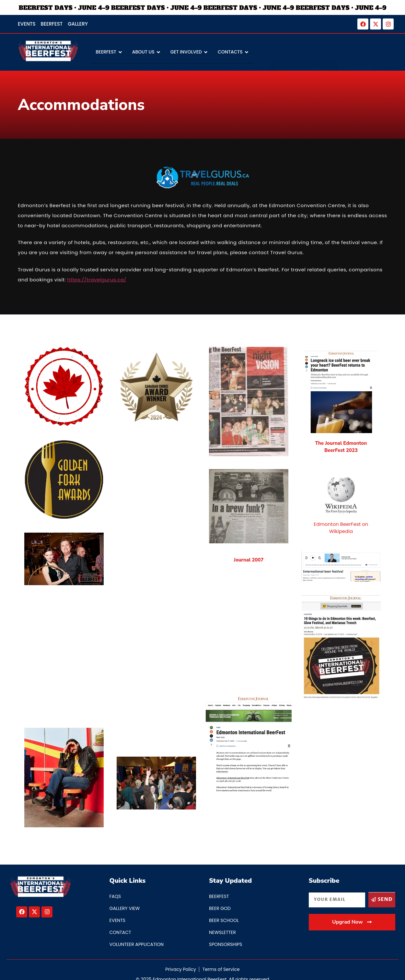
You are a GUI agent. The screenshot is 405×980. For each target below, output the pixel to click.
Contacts (233, 52)
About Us (146, 52)
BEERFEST (109, 52)
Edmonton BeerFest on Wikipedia (341, 528)
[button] (352, 935)
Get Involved (189, 52)
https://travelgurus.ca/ (97, 280)
